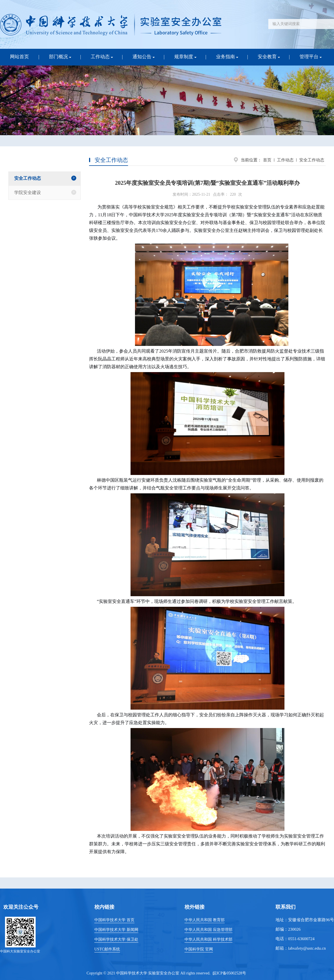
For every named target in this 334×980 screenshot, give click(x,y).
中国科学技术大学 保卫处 (116, 939)
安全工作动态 (312, 160)
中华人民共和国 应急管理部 (208, 930)
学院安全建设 (28, 192)
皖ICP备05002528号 (229, 973)
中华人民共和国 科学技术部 (208, 939)
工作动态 (285, 160)
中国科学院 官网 (199, 949)
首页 (267, 160)
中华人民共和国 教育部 (205, 920)
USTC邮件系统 (107, 949)
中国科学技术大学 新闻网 (116, 930)
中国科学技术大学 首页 (114, 920)
